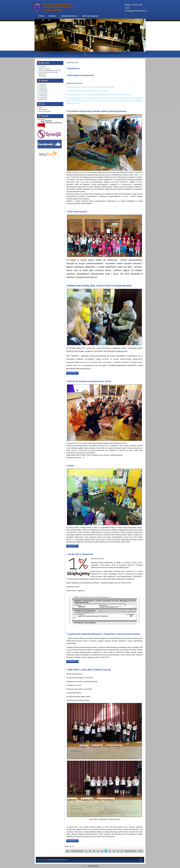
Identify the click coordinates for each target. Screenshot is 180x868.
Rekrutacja (42, 76)
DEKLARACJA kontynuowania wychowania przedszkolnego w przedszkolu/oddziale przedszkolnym (99, 95)
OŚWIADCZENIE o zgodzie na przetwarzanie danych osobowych (88, 91)
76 (122, 850)
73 (110, 850)
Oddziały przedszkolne (69, 16)
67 (86, 850)
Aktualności (42, 67)
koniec (140, 850)
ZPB (40, 108)
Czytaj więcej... (72, 373)
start (68, 850)
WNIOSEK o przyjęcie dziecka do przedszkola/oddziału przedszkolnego (90, 87)
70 (98, 850)
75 (118, 850)
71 (102, 850)
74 (114, 850)
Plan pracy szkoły (44, 69)
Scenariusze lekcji (45, 111)
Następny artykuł (130, 850)
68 (90, 850)
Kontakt (41, 16)
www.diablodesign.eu (93, 866)
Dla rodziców (43, 109)
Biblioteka (52, 16)
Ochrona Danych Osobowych (48, 72)
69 (94, 850)
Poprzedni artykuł (77, 850)
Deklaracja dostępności (90, 16)
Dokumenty (42, 74)
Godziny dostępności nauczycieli (49, 70)
